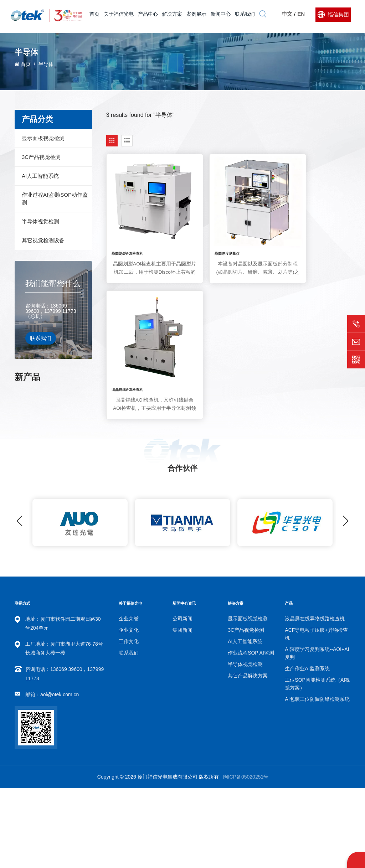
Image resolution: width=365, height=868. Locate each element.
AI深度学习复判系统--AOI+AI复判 (63, 397)
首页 (94, 16)
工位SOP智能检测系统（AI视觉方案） (63, 456)
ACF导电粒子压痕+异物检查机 (316, 714)
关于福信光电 (118, 16)
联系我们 (244, 16)
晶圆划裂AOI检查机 (127, 235)
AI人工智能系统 (40, 176)
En (300, 16)
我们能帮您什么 (53, 283)
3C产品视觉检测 (41, 157)
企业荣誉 (129, 698)
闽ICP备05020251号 (246, 857)
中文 (286, 16)
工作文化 (129, 721)
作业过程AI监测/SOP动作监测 (55, 199)
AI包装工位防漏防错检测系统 (63, 486)
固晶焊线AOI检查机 (293, 235)
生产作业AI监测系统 (63, 427)
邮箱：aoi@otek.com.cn (52, 774)
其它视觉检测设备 (43, 240)
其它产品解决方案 (248, 755)
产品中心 (147, 16)
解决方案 (171, 16)
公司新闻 (182, 698)
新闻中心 (220, 16)
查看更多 (49, 407)
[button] (346, 601)
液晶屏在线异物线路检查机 (315, 698)
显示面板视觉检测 (43, 138)
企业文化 (129, 710)
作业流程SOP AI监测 (251, 733)
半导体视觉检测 (40, 221)
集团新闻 (182, 710)
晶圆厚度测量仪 (207, 235)
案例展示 (196, 16)
